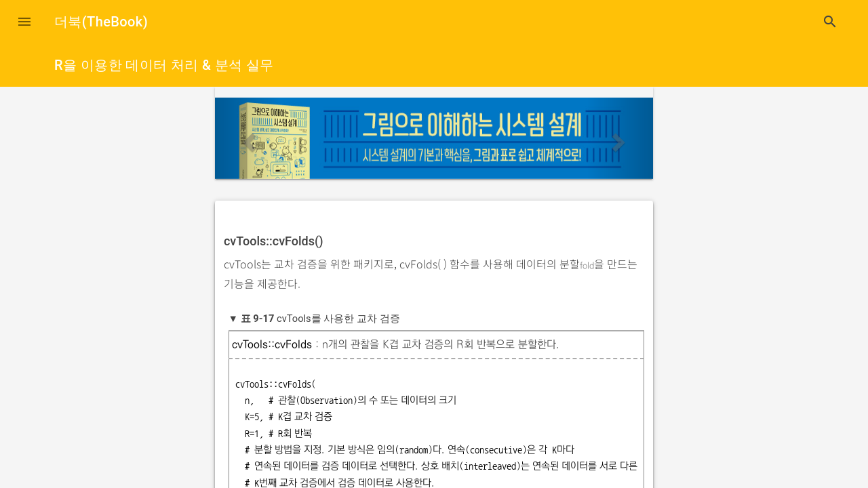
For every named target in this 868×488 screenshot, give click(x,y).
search (830, 22)
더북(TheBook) (101, 22)
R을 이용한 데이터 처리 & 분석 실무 (164, 65)
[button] (24, 22)
